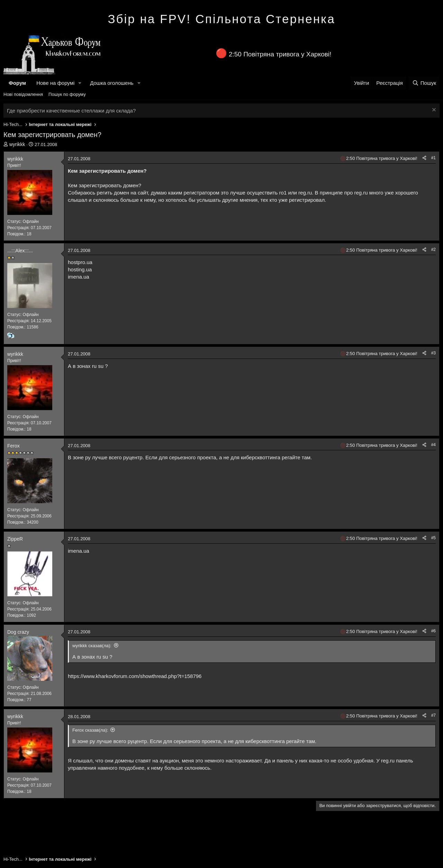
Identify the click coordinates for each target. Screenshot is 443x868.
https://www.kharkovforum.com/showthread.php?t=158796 (135, 676)
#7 (433, 715)
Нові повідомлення (23, 94)
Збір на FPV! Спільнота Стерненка (221, 19)
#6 (433, 631)
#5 (433, 538)
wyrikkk (17, 144)
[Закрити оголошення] (433, 111)
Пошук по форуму (67, 94)
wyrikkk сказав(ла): (92, 646)
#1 (433, 158)
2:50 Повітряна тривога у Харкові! (280, 54)
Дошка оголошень (112, 83)
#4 (433, 445)
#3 (433, 353)
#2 (433, 250)
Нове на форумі (55, 83)
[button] (80, 83)
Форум (17, 83)
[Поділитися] (424, 158)
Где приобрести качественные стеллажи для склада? (71, 111)
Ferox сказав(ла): (90, 730)
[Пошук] (424, 83)
